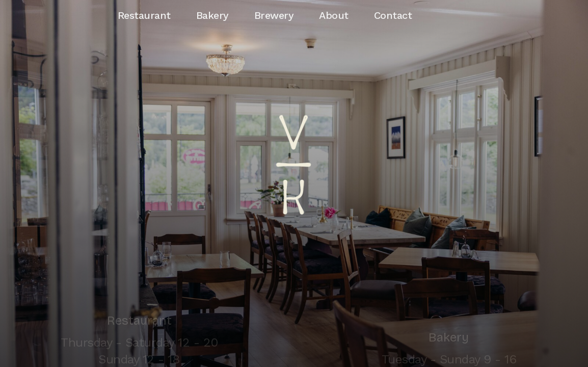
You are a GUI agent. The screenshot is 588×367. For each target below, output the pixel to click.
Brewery (274, 15)
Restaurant (144, 15)
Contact (393, 15)
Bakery (212, 15)
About (334, 15)
